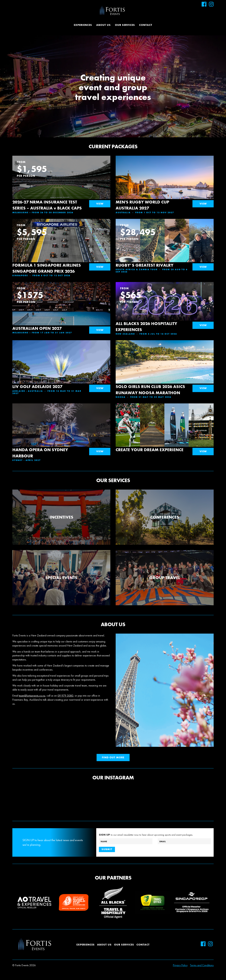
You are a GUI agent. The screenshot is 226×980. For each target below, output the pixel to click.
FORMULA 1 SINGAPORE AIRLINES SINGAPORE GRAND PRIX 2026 (47, 268)
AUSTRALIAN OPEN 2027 (37, 328)
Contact (146, 25)
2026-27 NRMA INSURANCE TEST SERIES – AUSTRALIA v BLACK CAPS (47, 205)
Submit (107, 849)
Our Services (125, 25)
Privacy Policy (180, 965)
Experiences (83, 25)
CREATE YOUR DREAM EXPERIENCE (150, 450)
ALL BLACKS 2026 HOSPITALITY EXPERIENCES (146, 327)
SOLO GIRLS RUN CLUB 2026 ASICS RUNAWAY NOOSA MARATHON (150, 390)
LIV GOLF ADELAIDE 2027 (37, 386)
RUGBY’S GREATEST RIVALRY (145, 265)
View (100, 204)
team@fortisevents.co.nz (32, 696)
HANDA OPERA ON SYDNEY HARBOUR (40, 453)
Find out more (113, 757)
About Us (103, 25)
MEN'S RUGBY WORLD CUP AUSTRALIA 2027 (142, 205)
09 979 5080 (65, 696)
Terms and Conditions (202, 965)
